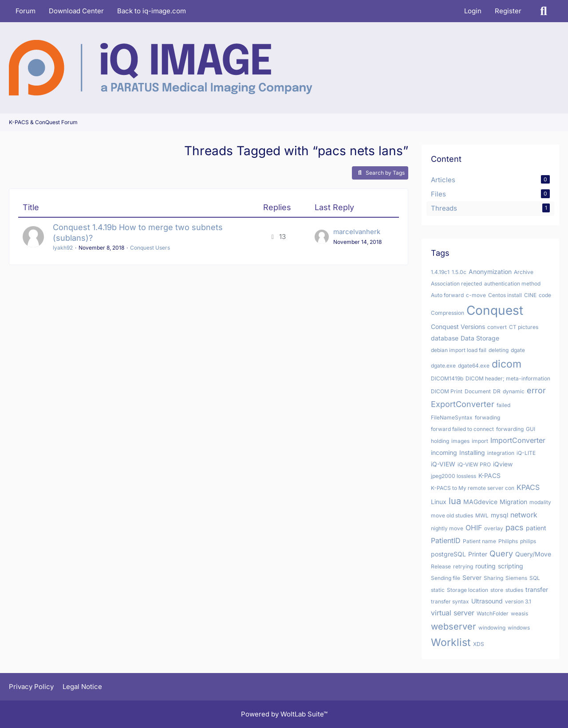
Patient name (479, 541)
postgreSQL (448, 554)
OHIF (474, 528)
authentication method (512, 284)
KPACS (528, 487)
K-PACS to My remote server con (473, 488)
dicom (507, 364)
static (438, 590)
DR (497, 391)
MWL (482, 515)
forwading (487, 417)
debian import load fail (459, 350)
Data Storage (480, 338)
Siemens (516, 578)
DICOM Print (447, 391)
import (480, 441)
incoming (444, 452)
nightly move (447, 528)
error (536, 390)
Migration (513, 502)
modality (540, 502)
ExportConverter (463, 404)
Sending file (446, 578)
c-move (476, 295)
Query (501, 554)
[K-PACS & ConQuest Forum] (161, 68)
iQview (503, 464)
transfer (537, 589)
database (445, 338)
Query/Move (533, 554)
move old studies (452, 515)
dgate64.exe (474, 366)
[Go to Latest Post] (322, 237)
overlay (494, 528)
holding (440, 441)
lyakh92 (63, 248)
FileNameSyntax (452, 417)
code (545, 295)
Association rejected (456, 284)
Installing (472, 452)
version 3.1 (518, 601)
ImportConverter (518, 440)
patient (536, 528)
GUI (531, 429)
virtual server (453, 613)
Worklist (451, 642)
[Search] (544, 11)
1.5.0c (459, 272)
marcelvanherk (357, 232)
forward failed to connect (462, 429)
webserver (454, 626)
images (460, 441)
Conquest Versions (458, 327)
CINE (530, 295)
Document (478, 391)
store (497, 590)
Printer (478, 554)
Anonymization (490, 272)
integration (501, 453)
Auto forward (447, 295)
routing (485, 566)
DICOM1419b (447, 378)
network (524, 515)
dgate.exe (443, 366)
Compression (448, 313)
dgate (518, 350)
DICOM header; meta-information (508, 378)
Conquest (495, 310)
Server (472, 577)
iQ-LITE (526, 453)
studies (514, 590)
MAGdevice (480, 502)
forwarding (510, 429)
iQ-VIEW (443, 464)
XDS (479, 644)
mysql (499, 515)
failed (503, 405)
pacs (515, 527)
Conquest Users (150, 248)
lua (455, 501)
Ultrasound (487, 601)
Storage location (467, 590)
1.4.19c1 (440, 272)
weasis (519, 613)
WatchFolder (493, 613)
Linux (439, 502)
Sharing (493, 578)
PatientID (446, 540)
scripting (511, 566)
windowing (492, 628)
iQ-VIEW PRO (474, 464)
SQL (535, 578)
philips (528, 541)
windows (519, 628)
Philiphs (508, 541)
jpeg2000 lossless (454, 476)
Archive (524, 272)
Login (473, 11)
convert (497, 327)
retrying (463, 566)
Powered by (284, 714)
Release (441, 566)
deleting (499, 350)
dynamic (514, 391)
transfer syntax (450, 601)
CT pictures (524, 327)
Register (508, 11)
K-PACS (489, 476)
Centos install (505, 295)
